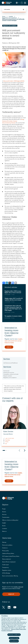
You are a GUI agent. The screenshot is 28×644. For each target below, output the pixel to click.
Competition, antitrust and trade (11, 374)
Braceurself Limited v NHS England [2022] (14, 81)
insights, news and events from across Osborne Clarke (14, 341)
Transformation (6, 517)
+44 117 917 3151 (10, 438)
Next (25, 450)
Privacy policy (6, 551)
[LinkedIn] (9, 607)
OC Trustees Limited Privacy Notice (11, 556)
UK (6, 444)
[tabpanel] (14, 425)
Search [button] (22, 3)
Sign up (9, 347)
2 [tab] (6, 450)
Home (4, 16)
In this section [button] (7, 9)
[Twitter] (4, 607)
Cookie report (5, 565)
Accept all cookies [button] (14, 638)
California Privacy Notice (8, 553)
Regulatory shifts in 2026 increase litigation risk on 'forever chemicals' (13, 292)
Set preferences (14, 641)
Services (4, 514)
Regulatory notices (7, 570)
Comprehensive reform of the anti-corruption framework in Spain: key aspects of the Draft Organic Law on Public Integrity (13, 308)
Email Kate (8, 440)
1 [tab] (4, 450)
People (4, 509)
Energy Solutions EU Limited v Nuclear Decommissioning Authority (13, 121)
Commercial (6, 371)
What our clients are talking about (10, 520)
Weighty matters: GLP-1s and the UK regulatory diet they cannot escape (14, 299)
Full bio (7, 442)
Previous (19, 450)
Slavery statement (7, 559)
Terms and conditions (7, 545)
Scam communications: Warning (10, 576)
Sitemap (4, 542)
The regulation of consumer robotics (13, 316)
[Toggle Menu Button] (25, 3)
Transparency (5, 567)
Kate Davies (8, 432)
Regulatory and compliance (10, 18)
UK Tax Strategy (6, 573)
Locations (5, 528)
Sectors (4, 512)
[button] (18, 3)
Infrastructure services (9, 372)
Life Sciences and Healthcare (11, 363)
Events (4, 526)
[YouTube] (15, 607)
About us (4, 531)
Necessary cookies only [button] (14, 635)
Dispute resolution (8, 376)
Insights (11, 16)
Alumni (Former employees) (9, 562)
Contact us (5, 548)
